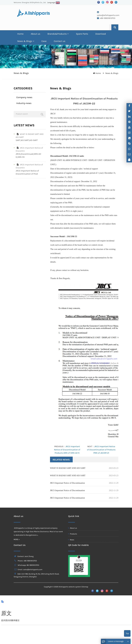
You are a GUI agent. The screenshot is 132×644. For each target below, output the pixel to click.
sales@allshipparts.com (108, 15)
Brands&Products (58, 34)
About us (36, 34)
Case (44, 41)
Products (73, 534)
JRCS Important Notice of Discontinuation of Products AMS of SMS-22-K (67, 450)
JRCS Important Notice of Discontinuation (67, 483)
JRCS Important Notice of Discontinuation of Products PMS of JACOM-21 (101, 450)
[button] (68, 34)
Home (20, 34)
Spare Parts (82, 34)
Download (101, 34)
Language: (53, 2)
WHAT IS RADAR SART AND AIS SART (68, 468)
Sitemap (85, 587)
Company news (24, 97)
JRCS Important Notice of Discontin (29, 149)
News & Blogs (26, 41)
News (71, 540)
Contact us (60, 41)
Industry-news (24, 103)
